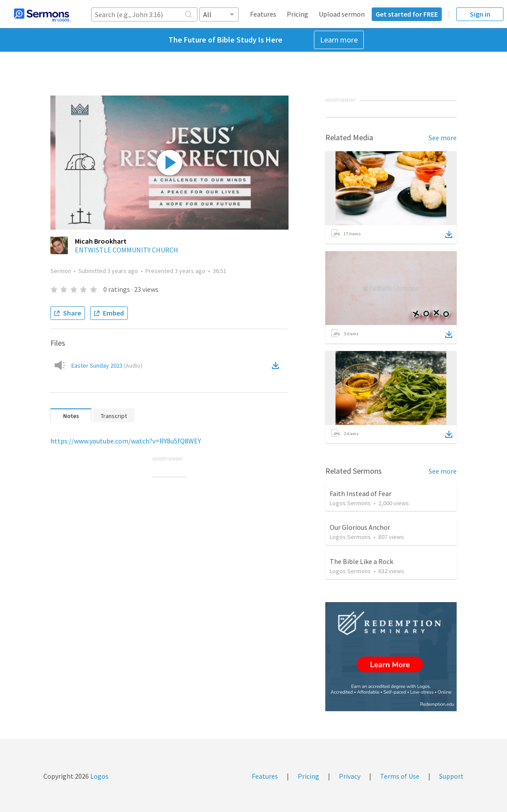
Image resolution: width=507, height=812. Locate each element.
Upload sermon (342, 14)
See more (443, 138)
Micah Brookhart (101, 241)
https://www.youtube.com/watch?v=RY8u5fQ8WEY (126, 441)
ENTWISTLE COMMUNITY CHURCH (127, 250)
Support (451, 776)
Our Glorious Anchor (360, 527)
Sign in (480, 14)
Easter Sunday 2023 (107, 365)
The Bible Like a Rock (361, 561)
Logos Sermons (350, 503)
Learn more (339, 40)
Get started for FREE (407, 14)
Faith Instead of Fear (361, 493)
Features (263, 14)
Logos (99, 776)
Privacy (350, 776)
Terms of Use (400, 776)
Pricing (298, 14)
